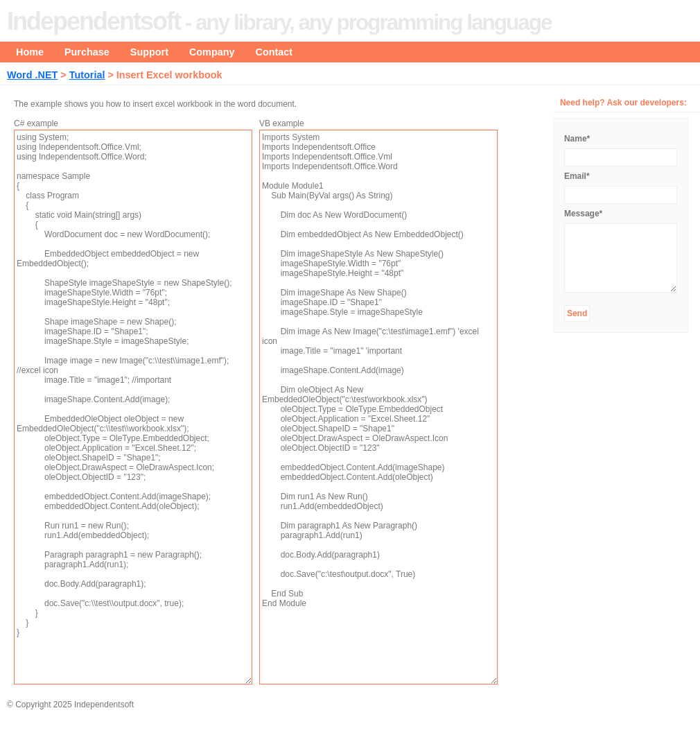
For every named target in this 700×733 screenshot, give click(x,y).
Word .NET (32, 75)
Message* (583, 214)
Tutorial (87, 75)
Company (212, 52)
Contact (274, 52)
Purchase (87, 52)
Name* (577, 139)
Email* (577, 176)
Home (30, 52)
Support (149, 52)
